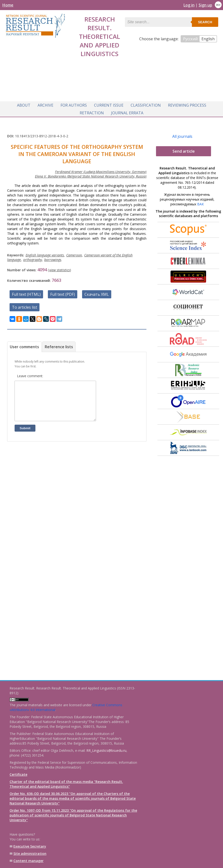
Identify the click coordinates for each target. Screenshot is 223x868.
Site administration (30, 854)
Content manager (28, 861)
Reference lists (59, 345)
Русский (190, 39)
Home (8, 5)
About (24, 104)
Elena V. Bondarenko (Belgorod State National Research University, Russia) (91, 174)
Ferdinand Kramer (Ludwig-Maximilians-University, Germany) (101, 170)
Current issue (109, 104)
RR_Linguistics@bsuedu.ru (106, 750)
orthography (33, 258)
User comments (24, 345)
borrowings (53, 258)
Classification (146, 104)
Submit (25, 433)
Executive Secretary (30, 846)
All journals (182, 134)
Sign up (205, 5)
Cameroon (74, 253)
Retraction (92, 111)
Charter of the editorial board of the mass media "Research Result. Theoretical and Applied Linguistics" (66, 784)
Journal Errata (127, 111)
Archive (45, 104)
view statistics (60, 268)
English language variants (45, 253)
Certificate (18, 774)
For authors (74, 104)
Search (205, 22)
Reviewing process (187, 104)
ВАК (201, 202)
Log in (189, 5)
